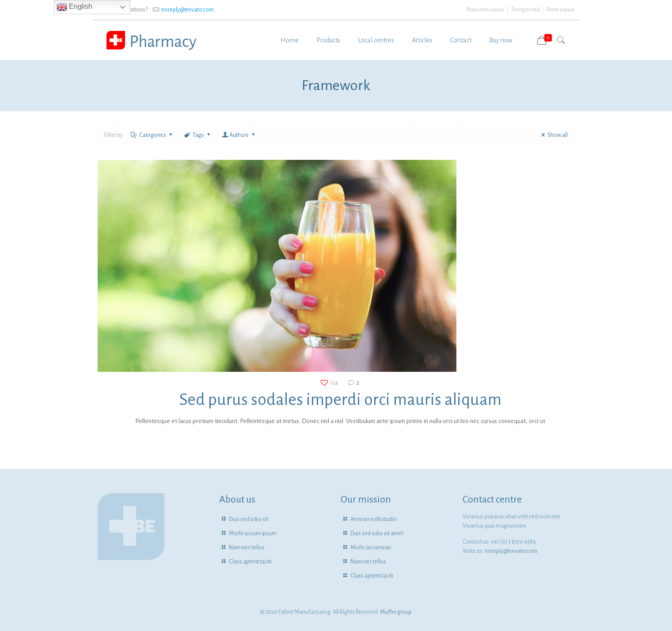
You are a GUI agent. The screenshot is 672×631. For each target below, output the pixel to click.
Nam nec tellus (247, 548)
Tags (198, 135)
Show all (554, 135)
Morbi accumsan (371, 548)
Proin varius (560, 10)
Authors (239, 135)
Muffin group (396, 612)
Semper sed (526, 10)
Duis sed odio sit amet (377, 533)
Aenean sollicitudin (374, 519)
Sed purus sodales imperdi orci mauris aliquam (340, 400)
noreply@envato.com (188, 10)
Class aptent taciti (250, 562)
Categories (152, 135)
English (74, 7)
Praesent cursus (486, 10)
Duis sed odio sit (249, 519)
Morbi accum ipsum (253, 533)
